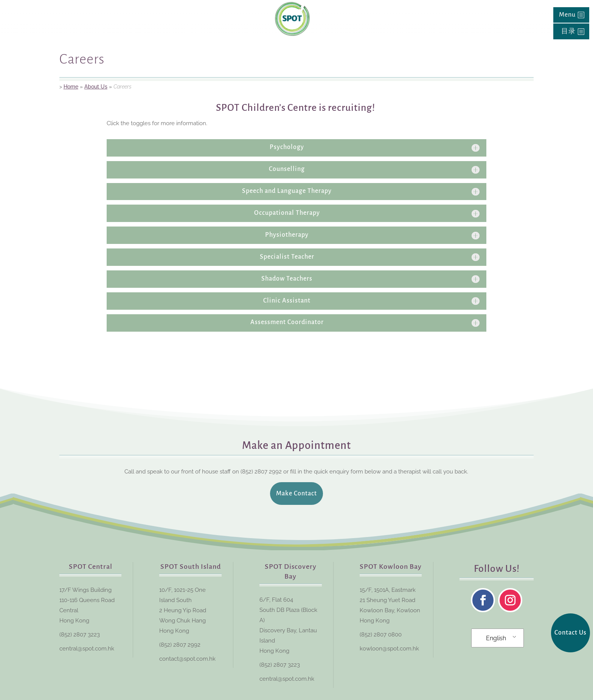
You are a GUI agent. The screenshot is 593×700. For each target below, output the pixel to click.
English (496, 638)
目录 (568, 31)
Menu (567, 15)
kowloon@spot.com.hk (389, 649)
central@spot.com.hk (87, 649)
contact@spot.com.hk (187, 659)
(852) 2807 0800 (381, 635)
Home (71, 87)
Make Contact (296, 494)
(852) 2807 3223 (80, 635)
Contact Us (570, 633)
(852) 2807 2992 (180, 645)
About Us (96, 87)
